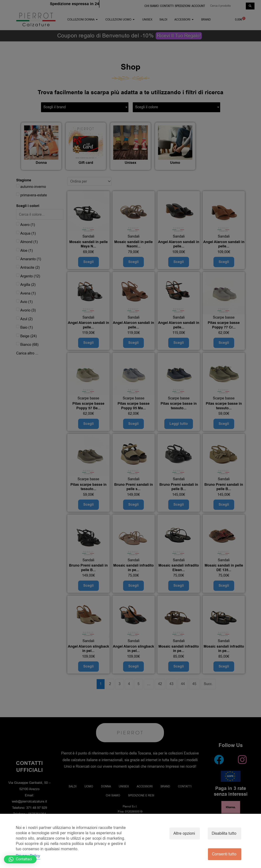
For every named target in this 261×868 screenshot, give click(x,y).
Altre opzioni (184, 833)
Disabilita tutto (224, 833)
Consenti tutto (224, 854)
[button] (20, 859)
